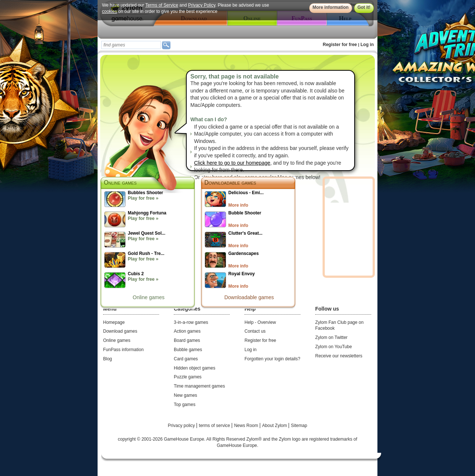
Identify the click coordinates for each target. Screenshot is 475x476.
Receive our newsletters (339, 356)
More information (331, 7)
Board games (187, 340)
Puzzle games (188, 377)
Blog (108, 359)
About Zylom (275, 426)
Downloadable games (230, 183)
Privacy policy (182, 426)
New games (185, 395)
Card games (186, 359)
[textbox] (131, 45)
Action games (187, 331)
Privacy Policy (202, 5)
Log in (367, 45)
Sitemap (299, 426)
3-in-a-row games (191, 322)
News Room (247, 426)
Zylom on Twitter (331, 337)
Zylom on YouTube (334, 347)
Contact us (255, 331)
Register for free (340, 45)
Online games (148, 297)
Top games (185, 405)
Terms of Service (162, 5)
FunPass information (123, 350)
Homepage (114, 322)
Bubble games (188, 350)
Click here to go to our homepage (232, 163)
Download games (120, 331)
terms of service (215, 426)
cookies (110, 11)
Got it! (364, 7)
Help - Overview (260, 322)
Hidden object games (195, 368)
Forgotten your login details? (272, 359)
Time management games (199, 386)
